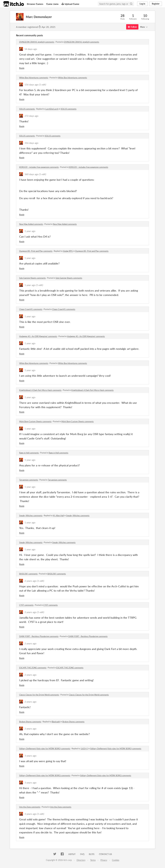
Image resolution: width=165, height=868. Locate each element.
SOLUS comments (27, 109)
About (72, 854)
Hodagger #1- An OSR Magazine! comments (38, 336)
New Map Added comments (31, 224)
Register (156, 4)
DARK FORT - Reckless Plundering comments (39, 636)
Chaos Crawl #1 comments (31, 309)
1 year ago (30, 231)
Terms (93, 860)
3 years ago (30, 756)
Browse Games (35, 4)
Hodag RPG (68, 251)
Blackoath (56, 722)
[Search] (131, 4)
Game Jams (52, 4)
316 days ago (31, 143)
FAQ (82, 854)
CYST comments (26, 605)
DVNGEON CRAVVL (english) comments (37, 42)
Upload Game (70, 4)
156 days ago (31, 84)
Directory (81, 860)
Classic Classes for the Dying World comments (39, 695)
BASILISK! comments (28, 574)
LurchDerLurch (52, 109)
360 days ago (31, 174)
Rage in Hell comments (29, 453)
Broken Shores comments (30, 722)
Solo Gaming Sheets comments (32, 278)
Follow (132, 27)
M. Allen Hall (58, 516)
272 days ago (31, 116)
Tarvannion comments (29, 480)
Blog (92, 854)
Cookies (116, 860)
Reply (22, 68)
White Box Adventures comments (34, 78)
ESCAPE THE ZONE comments (33, 668)
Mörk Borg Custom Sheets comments (35, 421)
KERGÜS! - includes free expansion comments (39, 167)
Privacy (104, 860)
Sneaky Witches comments (31, 516)
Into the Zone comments (30, 807)
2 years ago (30, 581)
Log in (142, 4)
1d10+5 (84, 749)
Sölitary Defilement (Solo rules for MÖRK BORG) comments (45, 749)
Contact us (105, 854)
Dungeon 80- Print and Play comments (36, 251)
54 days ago (31, 49)
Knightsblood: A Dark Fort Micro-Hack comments (40, 390)
